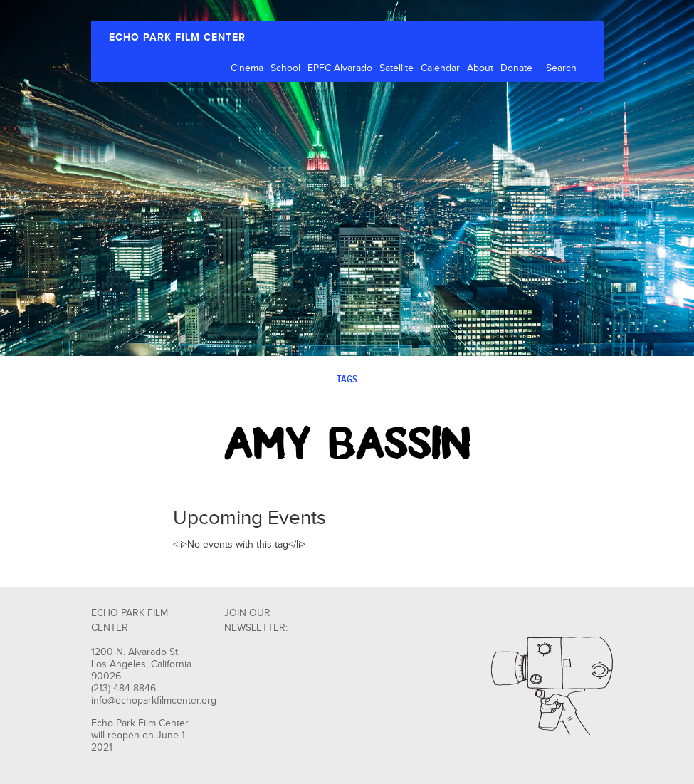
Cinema (247, 68)
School (285, 68)
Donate (516, 68)
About (480, 68)
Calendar (440, 68)
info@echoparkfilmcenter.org (154, 701)
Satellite (396, 68)
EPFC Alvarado (340, 68)
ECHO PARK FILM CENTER (177, 37)
